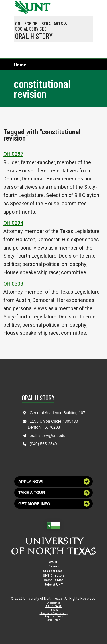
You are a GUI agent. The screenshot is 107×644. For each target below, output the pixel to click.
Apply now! (54, 481)
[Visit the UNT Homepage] (42, 5)
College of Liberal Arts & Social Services (41, 26)
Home (20, 65)
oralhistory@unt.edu (48, 436)
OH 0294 (13, 223)
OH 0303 (13, 284)
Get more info (54, 504)
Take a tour (54, 493)
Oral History (34, 36)
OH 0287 (13, 154)
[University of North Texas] (21, 7)
